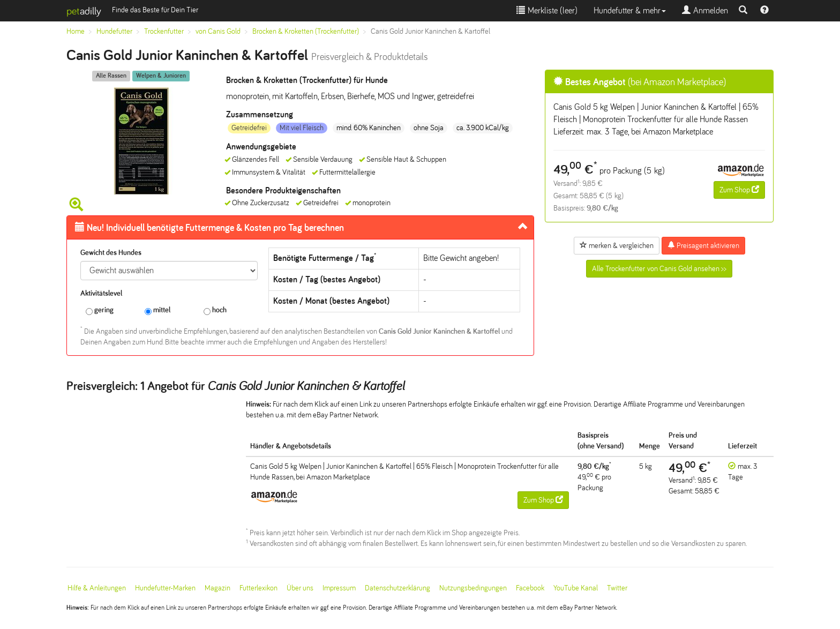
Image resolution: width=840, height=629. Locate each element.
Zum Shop (739, 190)
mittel (157, 310)
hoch (215, 310)
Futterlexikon (258, 588)
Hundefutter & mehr (630, 10)
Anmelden (705, 10)
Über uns (300, 588)
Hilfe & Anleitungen (97, 588)
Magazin (217, 588)
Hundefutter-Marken (165, 588)
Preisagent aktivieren (703, 245)
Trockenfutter (164, 31)
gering (100, 310)
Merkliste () (547, 10)
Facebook (530, 588)
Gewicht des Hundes (111, 253)
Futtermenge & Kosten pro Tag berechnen (209, 228)
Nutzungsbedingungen (473, 588)
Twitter (617, 588)
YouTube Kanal (576, 588)
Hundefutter (114, 31)
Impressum (339, 588)
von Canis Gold (218, 31)
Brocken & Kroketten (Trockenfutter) (306, 31)
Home (76, 31)
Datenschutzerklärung (397, 588)
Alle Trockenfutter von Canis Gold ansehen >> (659, 269)
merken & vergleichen (617, 245)
